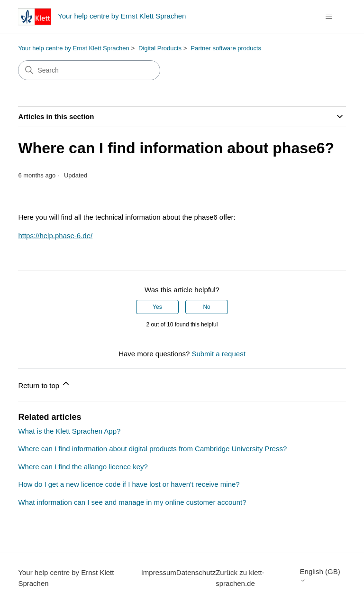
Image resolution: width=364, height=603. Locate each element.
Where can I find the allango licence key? (83, 467)
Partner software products (226, 48)
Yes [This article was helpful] (157, 307)
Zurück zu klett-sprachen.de (240, 578)
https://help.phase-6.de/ (55, 236)
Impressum (159, 572)
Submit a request (218, 354)
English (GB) (320, 575)
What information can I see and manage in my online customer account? (132, 502)
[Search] (89, 70)
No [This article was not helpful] (206, 307)
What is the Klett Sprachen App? (69, 431)
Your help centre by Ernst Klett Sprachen (73, 48)
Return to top (44, 384)
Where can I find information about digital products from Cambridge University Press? (152, 449)
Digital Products (160, 48)
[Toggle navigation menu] (329, 17)
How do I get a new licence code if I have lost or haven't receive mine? (129, 484)
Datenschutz (196, 572)
